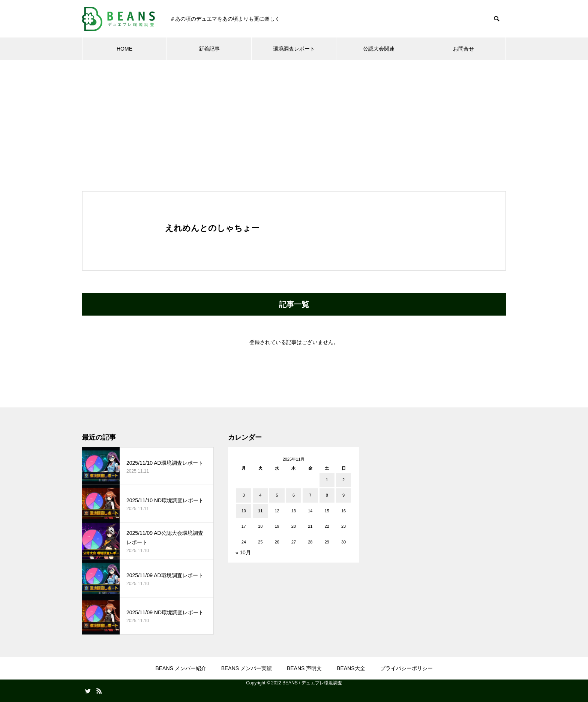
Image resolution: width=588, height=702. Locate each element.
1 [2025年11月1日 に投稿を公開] (327, 480)
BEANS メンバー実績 (247, 668)
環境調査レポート (294, 49)
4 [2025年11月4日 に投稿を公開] (260, 495)
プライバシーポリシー (406, 668)
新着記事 (209, 49)
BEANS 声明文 (304, 668)
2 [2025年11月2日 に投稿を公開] (343, 480)
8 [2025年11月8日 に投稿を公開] (327, 495)
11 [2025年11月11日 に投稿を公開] (260, 511)
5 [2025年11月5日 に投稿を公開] (277, 495)
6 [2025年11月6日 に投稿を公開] (294, 495)
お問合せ (463, 49)
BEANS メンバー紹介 (181, 668)
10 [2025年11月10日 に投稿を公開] (244, 511)
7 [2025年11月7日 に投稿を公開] (310, 495)
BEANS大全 (351, 668)
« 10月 (243, 552)
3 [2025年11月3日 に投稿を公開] (244, 495)
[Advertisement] (294, 116)
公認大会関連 (379, 49)
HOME (124, 49)
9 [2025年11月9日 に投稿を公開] (343, 495)
